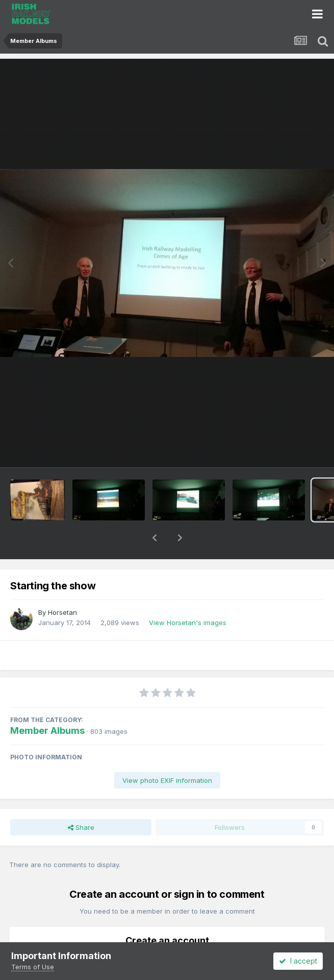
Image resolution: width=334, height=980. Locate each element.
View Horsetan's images (188, 596)
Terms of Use (33, 967)
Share (81, 801)
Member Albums (47, 704)
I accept (298, 961)
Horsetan (62, 586)
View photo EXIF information (167, 754)
